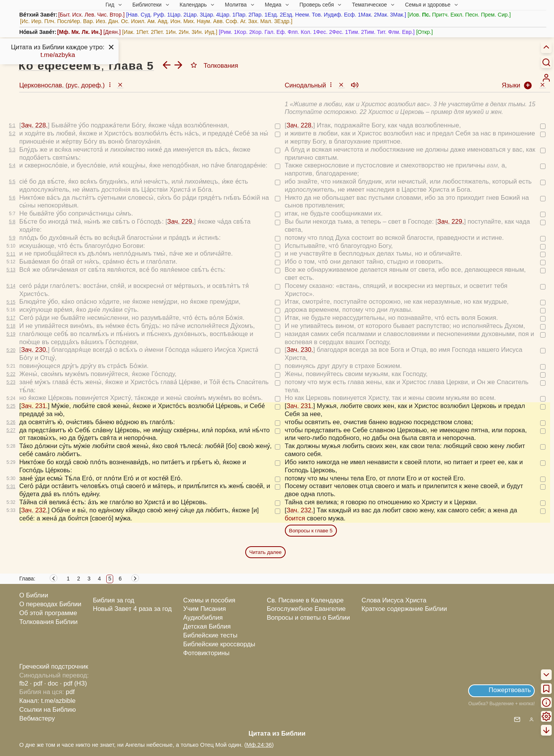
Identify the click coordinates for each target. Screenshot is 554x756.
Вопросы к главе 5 (311, 531)
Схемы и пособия (209, 600)
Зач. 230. (34, 350)
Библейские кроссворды (219, 644)
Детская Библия (207, 626)
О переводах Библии (50, 604)
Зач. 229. (180, 222)
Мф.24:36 (259, 745)
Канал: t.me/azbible (47, 701)
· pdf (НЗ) (74, 683)
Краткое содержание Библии (404, 609)
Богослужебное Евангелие (306, 609)
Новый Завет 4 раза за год (132, 609)
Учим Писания (205, 609)
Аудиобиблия (203, 618)
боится (295, 518)
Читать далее (266, 552)
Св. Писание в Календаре (305, 600)
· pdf (36, 683)
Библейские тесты (210, 635)
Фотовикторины (206, 653)
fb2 (24, 683)
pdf (70, 692)
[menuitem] (546, 78)
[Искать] (546, 62)
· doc (51, 683)
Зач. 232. (34, 510)
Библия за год (114, 600)
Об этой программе (48, 613)
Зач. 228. (34, 125)
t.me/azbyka (58, 55)
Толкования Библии (49, 622)
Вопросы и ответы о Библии (308, 618)
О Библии (34, 595)
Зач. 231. (34, 406)
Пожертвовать (510, 690)
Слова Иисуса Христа (394, 600)
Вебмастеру (37, 718)
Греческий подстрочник (54, 667)
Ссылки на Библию (48, 710)
